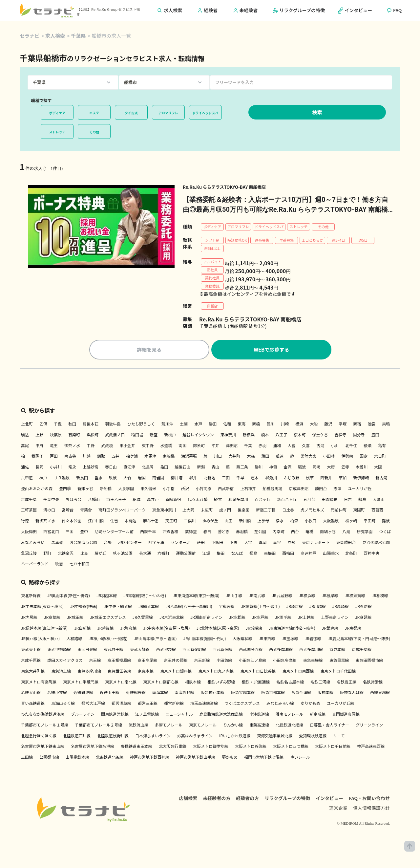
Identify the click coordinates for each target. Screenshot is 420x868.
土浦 (184, 425)
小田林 (329, 457)
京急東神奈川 (164, 511)
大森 (251, 457)
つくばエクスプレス (242, 704)
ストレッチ (57, 132)
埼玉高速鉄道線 (204, 704)
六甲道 (27, 478)
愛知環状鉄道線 (313, 736)
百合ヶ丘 (262, 500)
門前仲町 (339, 511)
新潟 (201, 468)
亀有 (382, 446)
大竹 (127, 478)
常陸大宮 (308, 457)
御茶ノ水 (72, 446)
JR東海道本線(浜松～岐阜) (292, 629)
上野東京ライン (335, 618)
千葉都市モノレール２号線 (98, 726)
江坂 (206, 554)
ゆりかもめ (310, 704)
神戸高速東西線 (371, 747)
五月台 (309, 500)
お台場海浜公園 (83, 543)
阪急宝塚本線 (243, 693)
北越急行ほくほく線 (39, 736)
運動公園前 (186, 554)
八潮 (346, 532)
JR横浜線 (307, 596)
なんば (237, 554)
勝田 (213, 425)
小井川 (56, 468)
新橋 (256, 425)
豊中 (84, 532)
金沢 (287, 468)
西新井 (326, 478)
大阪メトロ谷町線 (251, 747)
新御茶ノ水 (45, 521)
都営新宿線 (174, 704)
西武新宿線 (222, 650)
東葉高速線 (259, 726)
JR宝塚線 (290, 639)
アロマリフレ (168, 113)
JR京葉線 (52, 618)
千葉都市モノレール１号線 (45, 726)
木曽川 (362, 468)
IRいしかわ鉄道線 (235, 736)
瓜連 (280, 457)
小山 (335, 446)
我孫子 (37, 457)
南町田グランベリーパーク (122, 511)
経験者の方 (247, 800)
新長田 (82, 478)
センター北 (180, 543)
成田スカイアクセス (65, 661)
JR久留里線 (143, 618)
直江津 (129, 468)
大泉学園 (126, 489)
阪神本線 (325, 693)
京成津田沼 (299, 489)
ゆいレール (300, 758)
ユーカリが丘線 (341, 704)
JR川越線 (318, 607)
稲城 (136, 500)
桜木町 (300, 435)
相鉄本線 (193, 682)
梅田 (220, 554)
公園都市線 (49, 758)
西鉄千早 (148, 532)
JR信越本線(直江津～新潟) (44, 629)
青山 (215, 468)
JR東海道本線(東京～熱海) (196, 596)
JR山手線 (234, 596)
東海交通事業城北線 (275, 736)
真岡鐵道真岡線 (346, 715)
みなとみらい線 (280, 704)
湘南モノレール (289, 715)
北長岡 (148, 468)
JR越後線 (105, 629)
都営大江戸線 (93, 704)
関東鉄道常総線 (115, 715)
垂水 (98, 478)
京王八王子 (116, 500)
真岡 (262, 543)
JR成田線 (75, 618)
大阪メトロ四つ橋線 (291, 747)
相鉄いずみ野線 (221, 682)
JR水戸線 (260, 618)
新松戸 (170, 435)
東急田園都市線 (369, 661)
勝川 (259, 468)
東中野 (148, 446)
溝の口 (49, 511)
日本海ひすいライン (153, 736)
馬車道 (57, 543)
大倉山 (379, 500)
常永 (72, 468)
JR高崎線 (341, 607)
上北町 (27, 425)
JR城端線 (254, 629)
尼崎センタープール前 (114, 532)
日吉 (348, 500)
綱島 (362, 500)
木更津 (150, 457)
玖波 (113, 478)
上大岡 (188, 511)
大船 (314, 425)
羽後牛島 (113, 425)
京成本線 (337, 650)
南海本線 (160, 693)
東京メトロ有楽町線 (39, 682)
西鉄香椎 (170, 532)
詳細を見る (149, 350)
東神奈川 (228, 435)
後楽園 (243, 511)
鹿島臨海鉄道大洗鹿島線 (221, 715)
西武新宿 (226, 489)
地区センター (130, 543)
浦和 (277, 446)
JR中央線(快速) (84, 607)
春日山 (111, 468)
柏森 (294, 521)
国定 (364, 457)
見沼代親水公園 (376, 543)
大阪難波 (331, 521)
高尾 (25, 446)
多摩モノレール (169, 726)
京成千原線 (31, 661)
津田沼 (232, 446)
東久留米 (148, 489)
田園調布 (329, 500)
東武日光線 (87, 650)
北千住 (351, 446)
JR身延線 (363, 618)
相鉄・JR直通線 (256, 682)
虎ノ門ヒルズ (312, 511)
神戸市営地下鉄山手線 (196, 758)
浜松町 (93, 435)
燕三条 (242, 468)
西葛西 (377, 511)
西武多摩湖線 (281, 650)
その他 (94, 132)
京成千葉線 (362, 650)
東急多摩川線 (89, 672)
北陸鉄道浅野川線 (113, 736)
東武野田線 (114, 650)
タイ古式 (131, 113)
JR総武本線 (149, 607)
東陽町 (359, 511)
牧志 (59, 564)
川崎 (285, 425)
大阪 (378, 468)
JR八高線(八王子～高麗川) (189, 607)
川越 (87, 457)
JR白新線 (82, 629)
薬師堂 (191, 532)
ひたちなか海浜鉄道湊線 (43, 715)
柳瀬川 (271, 478)
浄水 (280, 521)
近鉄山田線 (110, 693)
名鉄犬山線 (31, 693)
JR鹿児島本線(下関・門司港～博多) (359, 639)
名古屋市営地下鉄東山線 (43, 747)
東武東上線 (31, 650)
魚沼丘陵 (29, 554)
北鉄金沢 (66, 554)
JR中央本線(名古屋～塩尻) (166, 629)
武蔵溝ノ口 (115, 435)
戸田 (54, 457)
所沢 (185, 489)
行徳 (25, 521)
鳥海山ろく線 (63, 704)
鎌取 (101, 457)
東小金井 (127, 446)
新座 (154, 435)
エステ (94, 113)
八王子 (281, 435)
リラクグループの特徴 (287, 800)
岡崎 (316, 468)
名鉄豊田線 (346, 682)
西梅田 (288, 554)
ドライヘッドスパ (205, 113)
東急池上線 (61, 672)
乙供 (43, 425)
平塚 (343, 425)
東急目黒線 (339, 661)
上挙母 (263, 521)
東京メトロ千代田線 (338, 672)
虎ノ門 (225, 511)
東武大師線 (140, 650)
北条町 (351, 554)
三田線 (27, 758)
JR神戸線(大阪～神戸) (40, 639)
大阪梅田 (29, 532)
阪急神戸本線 (213, 693)
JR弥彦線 (128, 629)
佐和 (227, 425)
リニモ (339, 736)
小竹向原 (203, 489)
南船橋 (169, 457)
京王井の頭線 (176, 661)
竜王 (54, 446)
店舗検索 (188, 800)
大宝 (248, 543)
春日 (207, 532)
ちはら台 (73, 500)
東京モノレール (203, 726)
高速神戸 (308, 554)
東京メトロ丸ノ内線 (216, 672)
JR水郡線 (237, 618)
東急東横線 (313, 661)
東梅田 (270, 554)
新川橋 (245, 521)
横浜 (299, 425)
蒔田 (201, 543)
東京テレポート (316, 543)
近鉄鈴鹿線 (136, 693)
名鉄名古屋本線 (290, 682)
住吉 (114, 521)
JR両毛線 (283, 618)
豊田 (375, 435)
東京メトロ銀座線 (176, 672)
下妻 (234, 543)
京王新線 (202, 661)
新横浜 (248, 435)
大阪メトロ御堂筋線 (211, 747)
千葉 (248, 446)
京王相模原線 (119, 661)
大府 (331, 468)
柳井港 (177, 478)
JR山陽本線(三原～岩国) (155, 639)
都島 (253, 554)
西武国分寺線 (251, 650)
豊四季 (65, 489)
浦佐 (25, 468)
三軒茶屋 (29, 511)
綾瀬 (367, 446)
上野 (39, 435)
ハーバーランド (35, 564)
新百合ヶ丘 (287, 500)
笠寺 (345, 468)
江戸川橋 (96, 521)
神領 (273, 468)
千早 (240, 478)
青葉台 (86, 511)
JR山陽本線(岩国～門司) (204, 639)
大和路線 (74, 639)
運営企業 (338, 810)
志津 (337, 489)
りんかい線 (233, 726)
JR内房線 (29, 618)
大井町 (234, 457)
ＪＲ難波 (62, 478)
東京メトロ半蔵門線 (81, 682)
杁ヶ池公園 (123, 554)
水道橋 (166, 446)
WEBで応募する (271, 350)
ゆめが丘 (210, 521)
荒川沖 (167, 425)
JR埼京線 (295, 607)
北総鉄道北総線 (289, 726)
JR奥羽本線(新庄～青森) (69, 596)
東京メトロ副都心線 (161, 682)
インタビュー (329, 800)
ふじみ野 (291, 478)
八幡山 (94, 500)
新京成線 (318, 715)
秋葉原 (56, 435)
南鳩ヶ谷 (328, 532)
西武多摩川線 (311, 650)
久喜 (306, 446)
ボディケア (57, 113)
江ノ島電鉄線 (147, 715)
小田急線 (224, 661)
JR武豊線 (330, 629)
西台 (295, 532)
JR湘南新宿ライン (206, 618)
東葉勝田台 (346, 543)
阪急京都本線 (273, 693)
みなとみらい (33, 543)
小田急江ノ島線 (253, 661)
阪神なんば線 (352, 693)
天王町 (171, 521)
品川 (270, 425)
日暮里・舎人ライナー (329, 726)
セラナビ (30, 36)
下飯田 (217, 543)
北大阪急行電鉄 (173, 747)
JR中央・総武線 (118, 607)
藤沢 (328, 425)
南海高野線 (184, 693)
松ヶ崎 (351, 521)
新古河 (381, 478)
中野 (91, 446)
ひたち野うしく (141, 425)
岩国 (142, 478)
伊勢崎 (347, 457)
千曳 (58, 425)
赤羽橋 (242, 532)
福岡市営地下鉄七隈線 (264, 758)
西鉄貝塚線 (380, 693)
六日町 (380, 457)
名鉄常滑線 (373, 682)
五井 (115, 457)
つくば (385, 532)
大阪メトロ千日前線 (333, 747)
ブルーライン (83, 715)
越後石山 (182, 468)
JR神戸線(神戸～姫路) (108, 639)
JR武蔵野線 (282, 596)
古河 (320, 446)
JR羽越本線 (107, 596)
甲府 (39, 446)
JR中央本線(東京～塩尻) (42, 607)
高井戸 (153, 500)
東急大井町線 (33, 672)
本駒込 (131, 521)
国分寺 (359, 435)
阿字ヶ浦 (156, 543)
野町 (47, 554)
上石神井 (248, 489)
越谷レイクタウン (198, 435)
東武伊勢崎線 (59, 650)
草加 (343, 478)
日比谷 (288, 511)
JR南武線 (257, 596)
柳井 (193, 478)
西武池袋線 (166, 650)
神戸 (43, 478)
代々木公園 (72, 521)
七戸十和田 (79, 564)
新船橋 (106, 489)
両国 (182, 446)
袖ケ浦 (132, 457)
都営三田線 (148, 704)
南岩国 (158, 478)
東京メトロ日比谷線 (258, 672)
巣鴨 (386, 425)
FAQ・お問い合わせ (369, 800)
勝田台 (321, 489)
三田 (226, 478)
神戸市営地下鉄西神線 (150, 758)
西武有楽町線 (194, 650)
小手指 (169, 489)
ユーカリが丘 (360, 489)
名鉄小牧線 (57, 693)
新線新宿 (173, 500)
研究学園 (365, 532)
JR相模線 (380, 596)
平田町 (369, 521)
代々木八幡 (198, 500)
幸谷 (277, 543)
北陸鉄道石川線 (77, 736)
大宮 (291, 446)
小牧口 (310, 521)
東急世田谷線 (119, 672)
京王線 (95, 661)
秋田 (72, 425)
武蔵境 (107, 446)
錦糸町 (199, 446)
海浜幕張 (189, 457)
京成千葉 (29, 500)
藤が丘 (100, 554)
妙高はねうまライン (195, 736)
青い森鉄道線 (33, 704)
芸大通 (145, 554)
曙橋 (309, 532)
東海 (241, 425)
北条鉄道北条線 (110, 758)
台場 (108, 543)
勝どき (223, 532)
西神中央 (371, 554)
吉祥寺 (341, 435)
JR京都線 (353, 629)
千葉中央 (51, 500)
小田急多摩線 (285, 661)
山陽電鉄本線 (77, 758)
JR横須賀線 (355, 596)
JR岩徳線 (313, 639)
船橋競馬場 (272, 489)
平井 (215, 446)
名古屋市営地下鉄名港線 (93, 747)
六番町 (163, 554)
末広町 (207, 511)
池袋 (371, 425)
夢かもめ (230, 758)
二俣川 (190, 521)
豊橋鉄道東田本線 (136, 747)
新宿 (357, 425)
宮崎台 (68, 511)
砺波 (302, 468)
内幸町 (279, 532)
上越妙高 (91, 468)
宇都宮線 (227, 607)
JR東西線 (267, 639)
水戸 (198, 425)
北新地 (209, 478)
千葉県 (78, 36)
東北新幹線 (31, 596)
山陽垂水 (331, 554)
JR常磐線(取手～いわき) (145, 596)
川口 (218, 457)
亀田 (164, 468)
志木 (255, 478)
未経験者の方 (217, 800)
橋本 (265, 435)
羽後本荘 (91, 425)
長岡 (39, 468)
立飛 (291, 543)
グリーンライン (369, 726)
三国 (70, 532)
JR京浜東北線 (172, 618)
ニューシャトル (179, 715)
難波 (386, 521)
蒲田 (265, 457)
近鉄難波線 (83, 693)
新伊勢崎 (361, 478)
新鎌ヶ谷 (85, 489)
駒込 (25, 435)
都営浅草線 (121, 704)
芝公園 (260, 532)
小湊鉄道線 (259, 715)
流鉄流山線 (138, 726)
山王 (228, 521)
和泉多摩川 (238, 500)
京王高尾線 (147, 661)
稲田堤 (137, 435)
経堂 (218, 500)
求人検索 (55, 36)
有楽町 (74, 435)
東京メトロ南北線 (121, 682)
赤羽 (262, 446)
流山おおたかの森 (37, 489)
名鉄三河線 (320, 682)
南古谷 (70, 457)
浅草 (310, 478)
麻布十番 (151, 521)
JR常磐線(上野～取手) (261, 607)
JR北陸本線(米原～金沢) (218, 629)
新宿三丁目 (266, 511)
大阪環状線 (242, 639)
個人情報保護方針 (371, 810)
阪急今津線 (301, 693)
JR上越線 (306, 618)
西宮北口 (51, 532)
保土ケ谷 (320, 435)
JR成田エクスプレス (108, 618)
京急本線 (146, 672)
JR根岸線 (330, 596)
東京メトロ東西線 (298, 672)
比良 (84, 554)
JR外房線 (364, 607)
